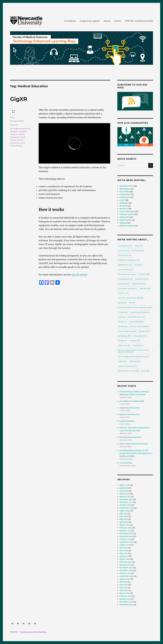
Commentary (125, 194)
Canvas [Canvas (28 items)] (144, 274)
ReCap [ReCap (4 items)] (123, 341)
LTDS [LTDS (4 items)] (122, 317)
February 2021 (126, 596)
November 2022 (126, 536)
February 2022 (126, 562)
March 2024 (125, 494)
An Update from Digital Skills (132, 401)
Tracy (12, 117)
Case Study (124, 192)
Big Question (125, 189)
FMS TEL (14, 632)
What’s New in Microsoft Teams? (134, 444)
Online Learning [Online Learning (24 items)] (139, 326)
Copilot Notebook (127, 421)
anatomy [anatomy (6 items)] (124, 250)
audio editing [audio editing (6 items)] (126, 269)
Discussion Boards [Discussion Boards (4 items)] (128, 288)
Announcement (126, 186)
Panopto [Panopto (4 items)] (144, 331)
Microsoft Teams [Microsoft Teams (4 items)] (137, 317)
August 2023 (125, 511)
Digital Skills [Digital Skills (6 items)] (139, 284)
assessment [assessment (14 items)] (125, 265)
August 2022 (125, 545)
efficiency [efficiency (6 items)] (145, 288)
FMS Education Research (130, 437)
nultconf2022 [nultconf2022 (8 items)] (137, 322)
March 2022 (125, 559)
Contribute (70, 21)
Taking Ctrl (124, 217)
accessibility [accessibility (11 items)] (125, 246)
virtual (22, 143)
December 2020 (126, 602)
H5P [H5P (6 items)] (132, 303)
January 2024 (125, 497)
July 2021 (123, 582)
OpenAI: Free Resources (130, 414)
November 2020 (126, 605)
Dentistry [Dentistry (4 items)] (124, 284)
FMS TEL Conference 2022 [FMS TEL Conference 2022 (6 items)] (131, 298)
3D (11, 129)
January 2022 (125, 565)
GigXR (19, 99)
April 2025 (124, 488)
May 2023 (124, 519)
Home (118, 21)
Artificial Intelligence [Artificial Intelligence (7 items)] (129, 260)
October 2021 (125, 573)
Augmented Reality (22, 129)
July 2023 (123, 514)
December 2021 (126, 568)
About (107, 21)
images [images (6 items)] (123, 312)
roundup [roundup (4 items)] (138, 345)
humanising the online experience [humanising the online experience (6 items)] (135, 307)
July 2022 (123, 548)
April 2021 (124, 590)
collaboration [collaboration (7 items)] (125, 279)
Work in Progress (127, 226)
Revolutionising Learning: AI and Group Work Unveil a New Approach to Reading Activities (136, 453)
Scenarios (14, 143)
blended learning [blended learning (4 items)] (127, 274)
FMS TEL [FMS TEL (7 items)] (123, 293)
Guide (122, 200)
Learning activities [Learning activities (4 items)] (140, 312)
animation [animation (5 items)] (137, 250)
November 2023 (126, 502)
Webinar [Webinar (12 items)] (135, 361)
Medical (14, 134)
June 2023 (124, 516)
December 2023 (126, 499)
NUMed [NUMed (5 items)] (123, 326)
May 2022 (124, 553)
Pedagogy (124, 203)
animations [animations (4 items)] (125, 255)
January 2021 (125, 599)
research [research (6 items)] (135, 341)
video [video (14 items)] (122, 361)
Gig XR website (80, 275)
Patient (20, 140)
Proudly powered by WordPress (34, 632)
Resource (14, 125)
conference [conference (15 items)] (142, 279)
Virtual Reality (16, 146)
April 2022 (124, 556)
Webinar (123, 223)
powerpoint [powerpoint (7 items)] (140, 336)
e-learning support (90, 21)
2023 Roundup (126, 463)
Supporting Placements (130, 408)
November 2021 (126, 571)
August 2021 (125, 579)
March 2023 (125, 525)
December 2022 (126, 534)
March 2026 (125, 485)
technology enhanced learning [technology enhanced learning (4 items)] (133, 357)
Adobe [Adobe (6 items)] (139, 246)
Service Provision (127, 212)
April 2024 (124, 491)
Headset (14, 131)
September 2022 (127, 542)
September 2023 (126, 508)
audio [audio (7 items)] (138, 265)
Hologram (23, 131)
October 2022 (125, 539)
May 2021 (124, 588)
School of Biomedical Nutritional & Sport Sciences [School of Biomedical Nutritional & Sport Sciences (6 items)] (133, 351)
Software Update (127, 214)
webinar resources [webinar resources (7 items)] (128, 366)
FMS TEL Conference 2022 (139, 21)
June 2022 (124, 551)
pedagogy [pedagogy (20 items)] (125, 336)
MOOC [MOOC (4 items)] (123, 322)
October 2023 (125, 505)
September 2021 (126, 576)
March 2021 (125, 593)
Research (123, 206)
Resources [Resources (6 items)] (124, 345)
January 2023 (125, 531)
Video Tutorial (126, 220)
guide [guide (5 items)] (122, 303)
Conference (124, 197)
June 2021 (124, 585)
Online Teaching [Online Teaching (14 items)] (127, 331)
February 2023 (126, 528)
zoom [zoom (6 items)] (145, 371)
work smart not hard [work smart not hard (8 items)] (128, 371)
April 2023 (124, 522)
